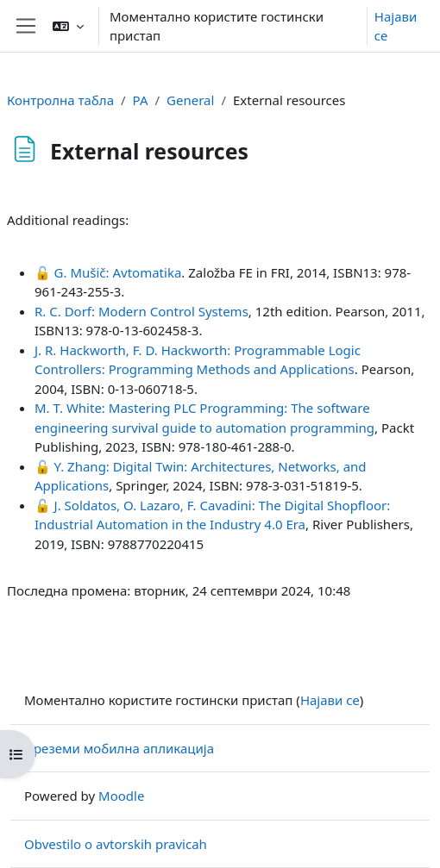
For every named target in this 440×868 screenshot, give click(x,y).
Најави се (396, 26)
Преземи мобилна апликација (119, 748)
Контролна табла (60, 100)
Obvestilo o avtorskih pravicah (116, 844)
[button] (68, 26)
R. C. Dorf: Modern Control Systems (141, 311)
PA (141, 100)
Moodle (121, 796)
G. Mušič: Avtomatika (118, 272)
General (190, 100)
